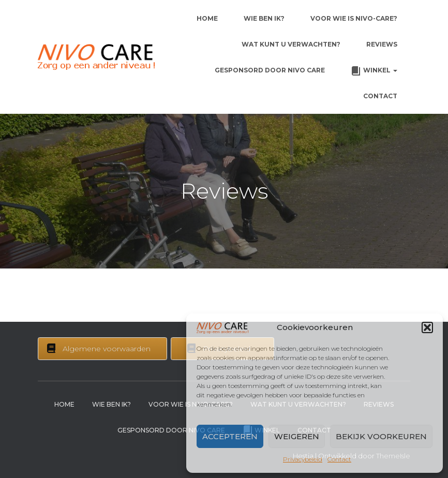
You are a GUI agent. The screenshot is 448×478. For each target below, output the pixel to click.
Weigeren (297, 436)
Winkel (374, 71)
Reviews (382, 44)
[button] (427, 327)
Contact (339, 459)
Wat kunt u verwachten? (291, 44)
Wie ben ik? (264, 18)
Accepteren (230, 436)
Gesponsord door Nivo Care (270, 70)
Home (207, 18)
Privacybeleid (303, 459)
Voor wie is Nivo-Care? (354, 18)
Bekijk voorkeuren (381, 436)
